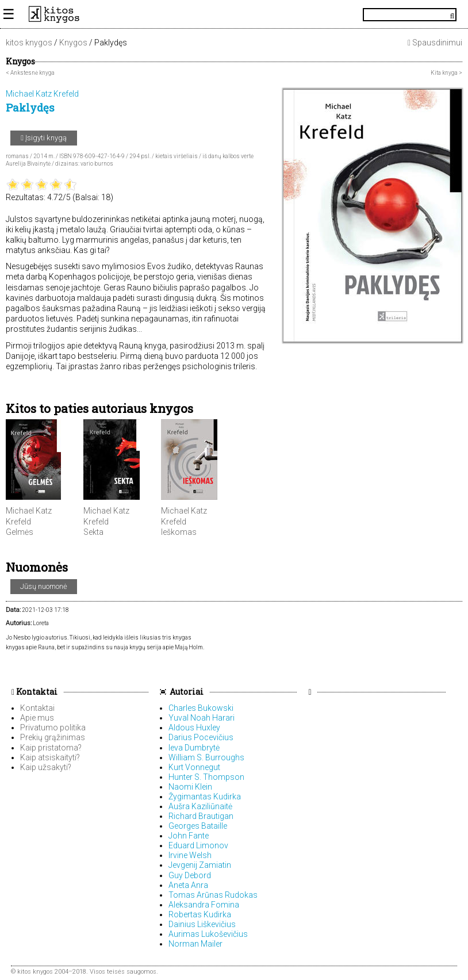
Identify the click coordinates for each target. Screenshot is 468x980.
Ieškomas (179, 532)
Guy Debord (190, 875)
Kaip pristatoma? (51, 748)
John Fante (189, 836)
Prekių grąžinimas (53, 737)
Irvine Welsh (190, 855)
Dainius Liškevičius (202, 924)
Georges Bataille (198, 826)
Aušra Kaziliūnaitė (200, 806)
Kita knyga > (446, 73)
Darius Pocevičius (201, 737)
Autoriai (187, 692)
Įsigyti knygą (44, 138)
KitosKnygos (234, 14)
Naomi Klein (190, 787)
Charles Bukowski (201, 708)
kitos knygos (29, 43)
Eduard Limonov (198, 845)
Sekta (93, 532)
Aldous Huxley (194, 728)
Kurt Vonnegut (194, 767)
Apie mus (37, 718)
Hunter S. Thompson (206, 777)
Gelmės (20, 532)
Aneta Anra (188, 885)
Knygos (73, 43)
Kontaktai (34, 692)
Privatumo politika (53, 728)
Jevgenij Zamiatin (200, 865)
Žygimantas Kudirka (205, 797)
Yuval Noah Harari (202, 718)
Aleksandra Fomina (204, 905)
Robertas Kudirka (200, 914)
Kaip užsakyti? (46, 767)
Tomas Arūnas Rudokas (213, 895)
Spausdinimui (435, 43)
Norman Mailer (195, 944)
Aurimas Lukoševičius (208, 934)
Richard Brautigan (201, 816)
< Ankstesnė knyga (30, 73)
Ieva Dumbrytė (194, 748)
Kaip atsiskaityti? (50, 757)
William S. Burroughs (206, 757)
